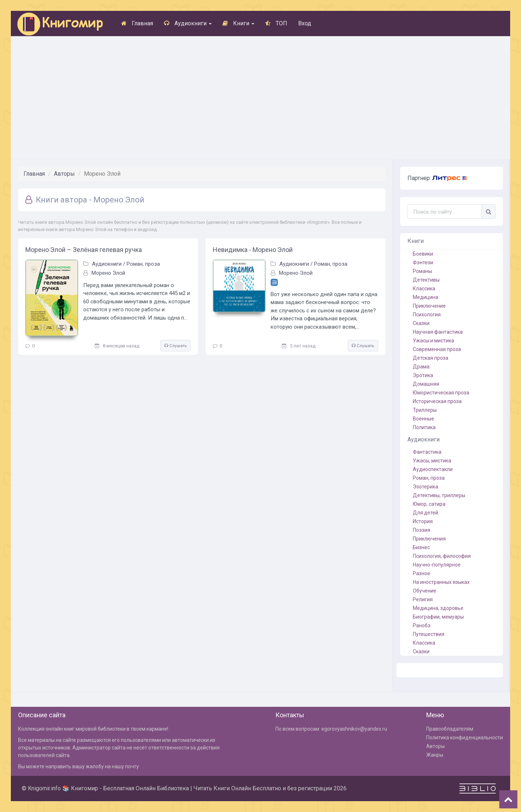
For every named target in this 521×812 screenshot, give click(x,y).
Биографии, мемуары (438, 617)
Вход (305, 23)
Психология (427, 315)
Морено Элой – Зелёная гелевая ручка (84, 250)
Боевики (423, 254)
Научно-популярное (437, 565)
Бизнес (421, 547)
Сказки (421, 323)
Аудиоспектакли (433, 469)
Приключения (429, 539)
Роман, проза (143, 264)
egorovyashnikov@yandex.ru (354, 729)
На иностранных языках (441, 582)
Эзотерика (425, 487)
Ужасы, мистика (432, 461)
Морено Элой (108, 273)
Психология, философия (442, 556)
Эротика (423, 375)
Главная (137, 23)
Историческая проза (437, 401)
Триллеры (425, 410)
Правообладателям (450, 729)
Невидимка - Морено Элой (253, 250)
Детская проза (431, 358)
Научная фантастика (438, 332)
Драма (421, 367)
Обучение (425, 591)
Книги (238, 23)
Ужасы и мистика (433, 341)
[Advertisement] (260, 98)
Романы (422, 271)
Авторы (64, 174)
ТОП (276, 23)
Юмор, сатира (429, 504)
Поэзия (422, 530)
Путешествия (429, 634)
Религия (423, 599)
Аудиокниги (188, 23)
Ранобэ (422, 625)
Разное (422, 573)
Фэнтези (423, 262)
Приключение (429, 306)
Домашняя (426, 384)
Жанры (435, 755)
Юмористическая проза (441, 393)
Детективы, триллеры (439, 495)
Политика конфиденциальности (465, 738)
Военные (423, 419)
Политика (424, 427)
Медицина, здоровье (438, 608)
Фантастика (427, 452)
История (423, 521)
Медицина (425, 297)
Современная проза (437, 349)
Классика (424, 289)
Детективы (426, 280)
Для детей (425, 513)
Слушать (175, 346)
